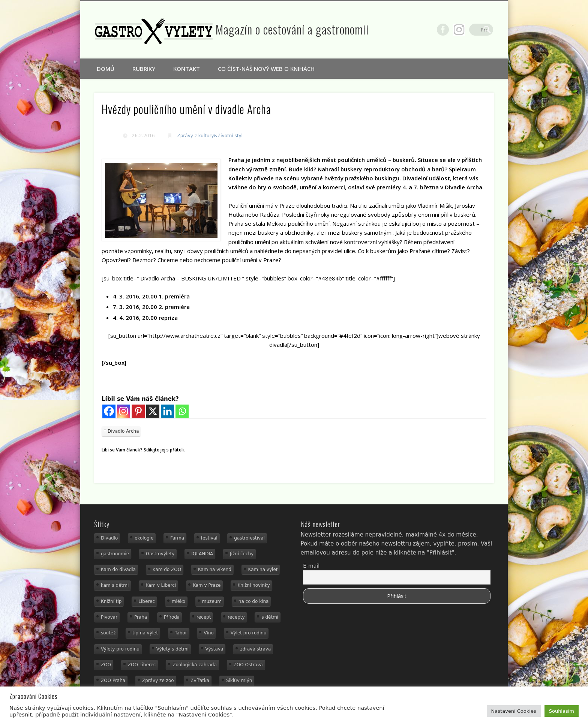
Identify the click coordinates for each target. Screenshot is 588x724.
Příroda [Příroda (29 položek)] (172, 617)
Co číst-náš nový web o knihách (266, 69)
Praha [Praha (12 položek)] (141, 617)
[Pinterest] (138, 411)
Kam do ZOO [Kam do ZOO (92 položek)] (167, 570)
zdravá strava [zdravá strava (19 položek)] (255, 649)
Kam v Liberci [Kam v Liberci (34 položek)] (161, 585)
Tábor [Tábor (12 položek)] (181, 633)
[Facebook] (109, 411)
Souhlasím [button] (562, 711)
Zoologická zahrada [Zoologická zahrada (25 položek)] (195, 665)
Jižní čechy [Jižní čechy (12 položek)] (242, 554)
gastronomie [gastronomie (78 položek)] (115, 554)
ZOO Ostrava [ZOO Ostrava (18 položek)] (248, 665)
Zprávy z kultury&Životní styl (210, 136)
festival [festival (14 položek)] (209, 538)
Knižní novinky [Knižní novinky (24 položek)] (253, 585)
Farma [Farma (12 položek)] (177, 538)
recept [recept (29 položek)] (204, 617)
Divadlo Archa (123, 431)
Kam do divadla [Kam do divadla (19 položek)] (118, 570)
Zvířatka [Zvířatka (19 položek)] (200, 681)
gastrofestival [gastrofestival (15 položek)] (249, 538)
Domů (106, 69)
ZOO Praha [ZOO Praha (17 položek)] (113, 681)
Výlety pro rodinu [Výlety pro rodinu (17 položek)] (120, 649)
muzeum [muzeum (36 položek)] (212, 601)
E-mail (311, 566)
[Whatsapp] (182, 411)
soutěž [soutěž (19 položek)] (108, 633)
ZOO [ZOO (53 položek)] (106, 665)
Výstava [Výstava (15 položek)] (214, 649)
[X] (153, 411)
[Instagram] (124, 411)
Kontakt (187, 69)
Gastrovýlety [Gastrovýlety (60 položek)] (160, 554)
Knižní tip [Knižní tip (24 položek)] (111, 601)
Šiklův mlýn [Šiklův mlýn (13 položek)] (239, 681)
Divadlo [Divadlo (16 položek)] (109, 538)
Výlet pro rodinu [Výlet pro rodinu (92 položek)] (249, 633)
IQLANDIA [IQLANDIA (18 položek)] (202, 554)
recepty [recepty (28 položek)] (236, 617)
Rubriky (144, 69)
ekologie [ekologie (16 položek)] (144, 538)
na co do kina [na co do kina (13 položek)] (254, 601)
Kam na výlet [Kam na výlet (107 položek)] (263, 570)
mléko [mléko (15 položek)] (178, 601)
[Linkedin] (167, 411)
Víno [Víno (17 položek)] (209, 633)
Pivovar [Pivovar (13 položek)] (109, 617)
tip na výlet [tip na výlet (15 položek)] (145, 633)
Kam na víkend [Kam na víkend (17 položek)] (215, 570)
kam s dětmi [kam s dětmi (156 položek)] (115, 585)
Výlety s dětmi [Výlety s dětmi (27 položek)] (172, 649)
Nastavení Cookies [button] (514, 711)
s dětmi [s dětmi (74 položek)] (270, 617)
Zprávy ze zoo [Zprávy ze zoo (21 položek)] (158, 681)
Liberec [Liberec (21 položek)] (147, 601)
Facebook (456, 30)
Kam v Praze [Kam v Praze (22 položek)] (207, 585)
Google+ (472, 30)
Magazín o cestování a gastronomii (292, 29)
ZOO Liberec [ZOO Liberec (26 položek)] (142, 665)
